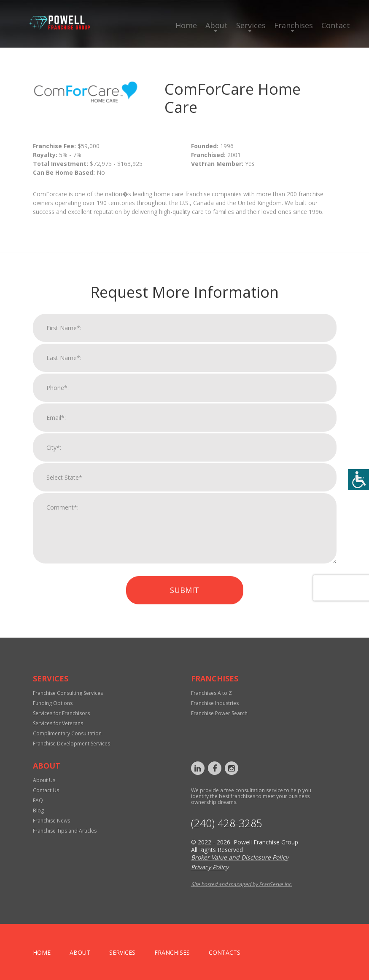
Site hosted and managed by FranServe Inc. (242, 884)
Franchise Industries (215, 703)
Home (186, 25)
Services (251, 25)
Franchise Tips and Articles (65, 831)
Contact (336, 25)
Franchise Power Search (219, 713)
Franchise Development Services (71, 744)
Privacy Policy (210, 867)
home (42, 952)
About (217, 25)
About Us (44, 780)
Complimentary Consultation (67, 733)
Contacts (225, 952)
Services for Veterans (58, 723)
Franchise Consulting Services (68, 693)
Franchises (294, 25)
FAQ (38, 800)
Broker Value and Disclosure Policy (240, 857)
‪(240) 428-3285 (227, 823)
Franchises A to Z (211, 693)
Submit (184, 601)
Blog (38, 810)
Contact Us (46, 790)
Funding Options (53, 703)
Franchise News (51, 821)
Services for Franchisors (61, 713)
